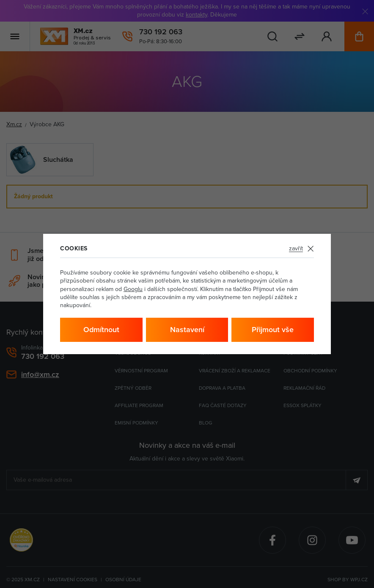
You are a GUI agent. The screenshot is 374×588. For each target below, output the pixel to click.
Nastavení (187, 329)
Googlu (133, 289)
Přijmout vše (273, 329)
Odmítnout (101, 329)
